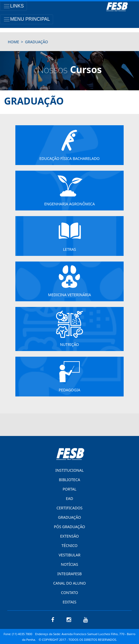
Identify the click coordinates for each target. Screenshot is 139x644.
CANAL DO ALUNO (69, 583)
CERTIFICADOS (70, 508)
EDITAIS (70, 602)
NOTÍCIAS (69, 564)
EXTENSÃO (69, 536)
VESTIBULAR (70, 555)
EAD (70, 498)
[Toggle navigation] (13, 6)
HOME (13, 42)
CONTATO (69, 593)
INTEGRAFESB (70, 574)
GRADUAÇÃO (69, 517)
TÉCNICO (69, 545)
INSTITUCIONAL (69, 470)
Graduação (37, 42)
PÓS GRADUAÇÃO (69, 527)
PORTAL (69, 489)
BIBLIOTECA (70, 480)
